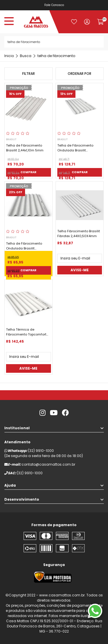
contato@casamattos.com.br (48, 464)
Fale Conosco (54, 5)
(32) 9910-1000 (41, 451)
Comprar (28, 172)
